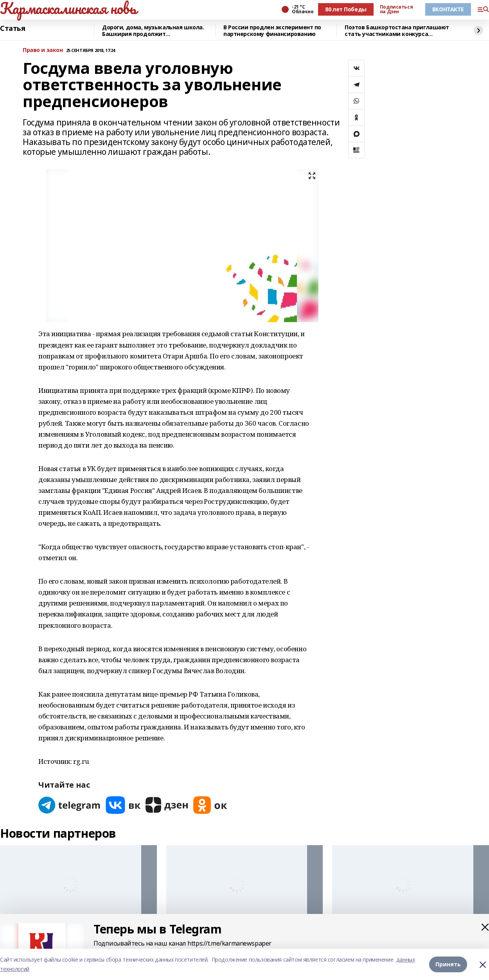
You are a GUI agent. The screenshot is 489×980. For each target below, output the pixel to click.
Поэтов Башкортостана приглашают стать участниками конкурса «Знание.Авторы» (397, 31)
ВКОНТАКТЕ (448, 9)
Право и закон (43, 50)
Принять (448, 964)
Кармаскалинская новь (68, 8)
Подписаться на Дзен (396, 9)
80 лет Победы (346, 9)
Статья (13, 29)
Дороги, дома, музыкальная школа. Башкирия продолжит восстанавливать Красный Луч (153, 31)
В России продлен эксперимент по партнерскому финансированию (272, 31)
